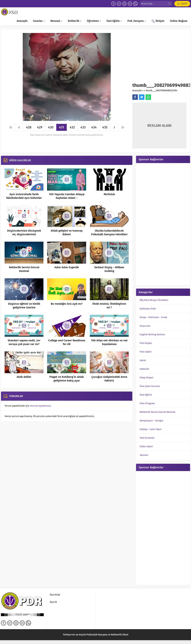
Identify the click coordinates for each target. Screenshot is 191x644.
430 (51, 127)
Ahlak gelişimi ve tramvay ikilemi (67, 232)
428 (29, 127)
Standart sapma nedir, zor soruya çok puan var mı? (24, 342)
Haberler (144, 369)
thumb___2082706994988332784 (162, 91)
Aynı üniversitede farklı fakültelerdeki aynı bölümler (24, 196)
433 (83, 127)
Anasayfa (137, 91)
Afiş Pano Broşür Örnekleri (154, 300)
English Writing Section (152, 334)
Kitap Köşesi (146, 378)
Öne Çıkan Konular (150, 386)
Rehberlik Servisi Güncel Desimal (24, 269)
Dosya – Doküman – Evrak (153, 317)
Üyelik (184, 4)
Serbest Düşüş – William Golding (109, 269)
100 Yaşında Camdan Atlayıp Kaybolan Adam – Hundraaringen (67, 198)
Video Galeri (146, 446)
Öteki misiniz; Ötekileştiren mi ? (109, 306)
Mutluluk (109, 194)
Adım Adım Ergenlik (67, 267)
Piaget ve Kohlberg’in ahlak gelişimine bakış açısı (67, 379)
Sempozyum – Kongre (151, 421)
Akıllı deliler (24, 377)
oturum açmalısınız (40, 406)
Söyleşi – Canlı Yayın (151, 429)
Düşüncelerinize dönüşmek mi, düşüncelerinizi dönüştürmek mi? (24, 234)
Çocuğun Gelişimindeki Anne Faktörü (109, 379)
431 (61, 127)
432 (72, 127)
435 (105, 127)
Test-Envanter (147, 438)
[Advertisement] (159, 58)
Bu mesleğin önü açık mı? (67, 304)
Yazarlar (144, 455)
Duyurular (145, 326)
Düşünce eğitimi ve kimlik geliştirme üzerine (24, 306)
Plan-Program (147, 403)
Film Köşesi (146, 343)
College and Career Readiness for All (67, 342)
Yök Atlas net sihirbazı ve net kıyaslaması (109, 342)
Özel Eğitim (146, 395)
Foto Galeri (146, 352)
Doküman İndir (148, 309)
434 (94, 127)
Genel (143, 360)
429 (40, 127)
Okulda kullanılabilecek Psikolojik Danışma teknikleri (109, 232)
